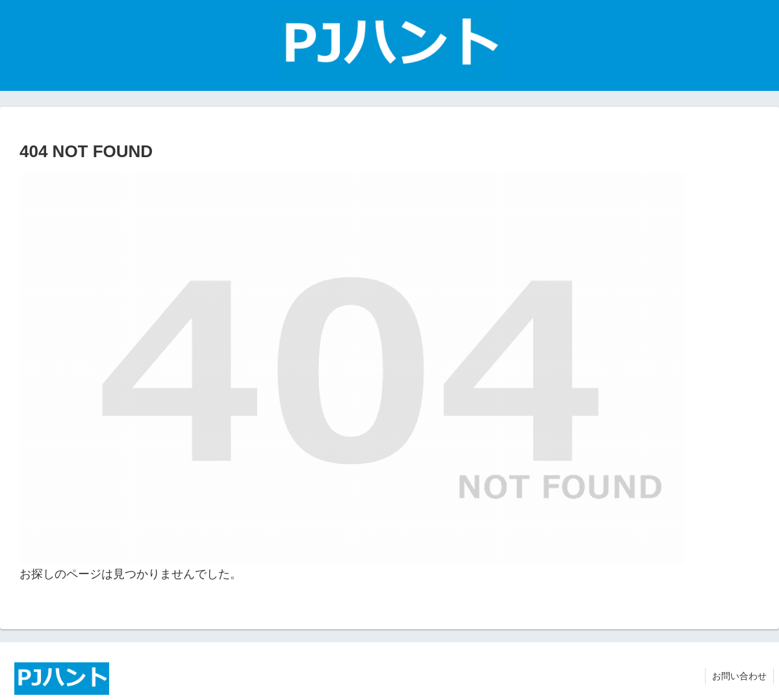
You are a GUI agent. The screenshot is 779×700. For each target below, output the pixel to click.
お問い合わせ (739, 676)
